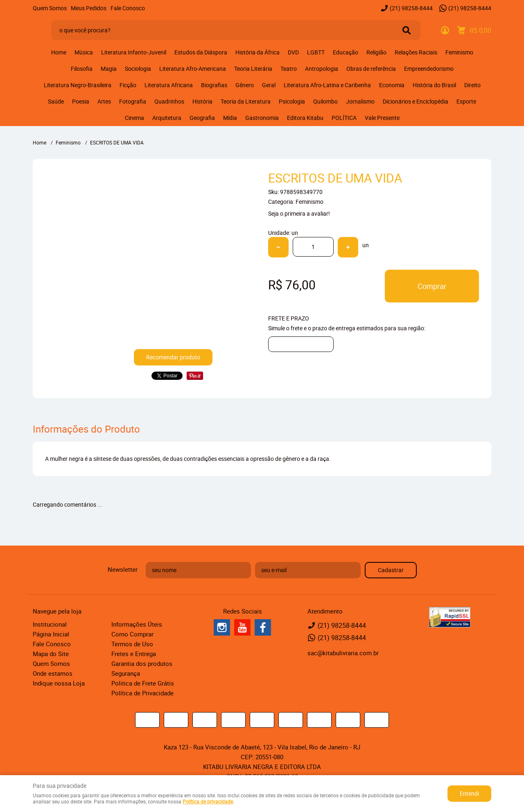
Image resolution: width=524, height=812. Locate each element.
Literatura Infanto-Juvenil (134, 52)
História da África (257, 52)
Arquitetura (167, 118)
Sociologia (138, 69)
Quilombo (325, 101)
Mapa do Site (51, 654)
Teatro (289, 69)
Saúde (56, 101)
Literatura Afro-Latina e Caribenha (327, 85)
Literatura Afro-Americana (193, 69)
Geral (269, 85)
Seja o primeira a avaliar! (299, 213)
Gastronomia (262, 118)
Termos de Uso (132, 644)
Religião (376, 52)
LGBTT (316, 52)
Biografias (214, 85)
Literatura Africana (169, 85)
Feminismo (459, 52)
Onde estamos (53, 673)
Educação (346, 52)
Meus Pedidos (89, 8)
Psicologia (292, 101)
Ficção (128, 85)
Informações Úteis (137, 624)
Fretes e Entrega (134, 654)
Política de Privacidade (142, 693)
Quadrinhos (169, 101)
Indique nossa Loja (59, 683)
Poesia (81, 101)
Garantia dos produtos (142, 663)
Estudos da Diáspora (201, 52)
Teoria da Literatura (246, 101)
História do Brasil (434, 85)
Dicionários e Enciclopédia (416, 101)
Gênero (245, 85)
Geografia (202, 118)
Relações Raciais (416, 52)
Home (59, 52)
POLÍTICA (344, 118)
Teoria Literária (253, 69)
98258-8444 (411, 8)
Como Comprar (132, 634)
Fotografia (133, 101)
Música (84, 52)
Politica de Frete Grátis (143, 683)
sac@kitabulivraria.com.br (343, 653)
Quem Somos (50, 8)
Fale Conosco (128, 8)
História (202, 101)
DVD (293, 52)
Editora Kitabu (305, 118)
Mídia (230, 118)
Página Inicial (51, 634)
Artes (104, 101)
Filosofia (82, 69)
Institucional (50, 624)
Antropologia (322, 69)
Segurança (126, 673)
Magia (109, 69)
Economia (392, 85)
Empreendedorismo (429, 69)
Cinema (134, 118)
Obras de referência (371, 69)
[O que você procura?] (407, 30)
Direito (472, 85)
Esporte (466, 101)
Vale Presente (382, 118)
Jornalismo (360, 101)
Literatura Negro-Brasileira (78, 85)
